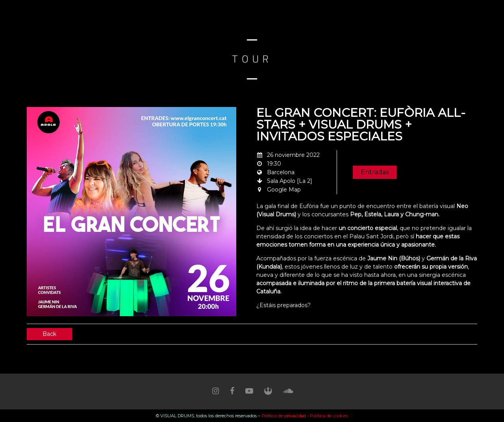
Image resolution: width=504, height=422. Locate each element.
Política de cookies (329, 416)
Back (49, 334)
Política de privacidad (284, 416)
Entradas (375, 172)
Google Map (284, 190)
